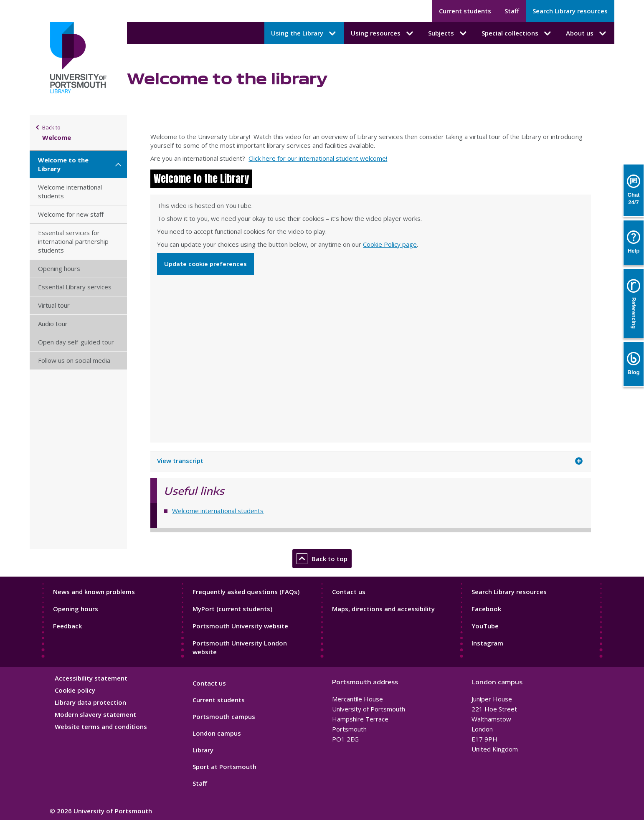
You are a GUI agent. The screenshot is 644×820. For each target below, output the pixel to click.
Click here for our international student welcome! (318, 158)
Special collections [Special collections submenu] (517, 33)
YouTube (485, 626)
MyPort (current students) (232, 609)
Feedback (67, 626)
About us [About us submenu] (587, 33)
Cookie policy (75, 690)
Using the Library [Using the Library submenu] (304, 33)
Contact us (349, 592)
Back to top (322, 559)
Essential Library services (75, 287)
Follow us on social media (74, 360)
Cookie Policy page (390, 244)
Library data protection (90, 702)
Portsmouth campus (224, 716)
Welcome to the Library (63, 164)
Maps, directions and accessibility (383, 609)
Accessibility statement (91, 678)
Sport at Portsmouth (224, 767)
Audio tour (53, 324)
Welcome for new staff (71, 214)
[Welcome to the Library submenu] (118, 165)
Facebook (486, 609)
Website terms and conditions (101, 726)
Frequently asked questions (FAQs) (246, 592)
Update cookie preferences (205, 264)
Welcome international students (70, 191)
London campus (217, 733)
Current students (465, 11)
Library (203, 750)
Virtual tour (54, 305)
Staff (512, 11)
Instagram (487, 643)
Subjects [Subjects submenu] (448, 33)
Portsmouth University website (240, 626)
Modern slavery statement (95, 714)
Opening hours (59, 268)
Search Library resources (570, 11)
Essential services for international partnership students (73, 241)
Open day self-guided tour (76, 342)
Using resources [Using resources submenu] (383, 33)
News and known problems (94, 592)
